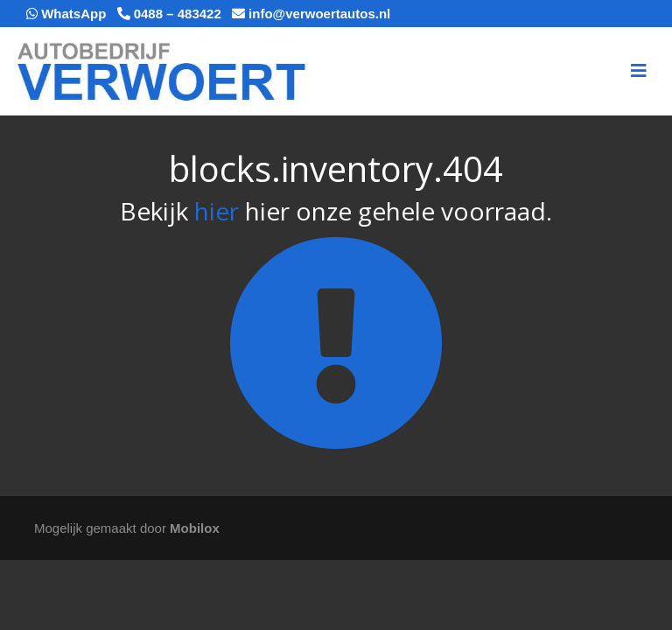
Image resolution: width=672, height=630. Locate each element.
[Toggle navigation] (639, 71)
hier (217, 211)
